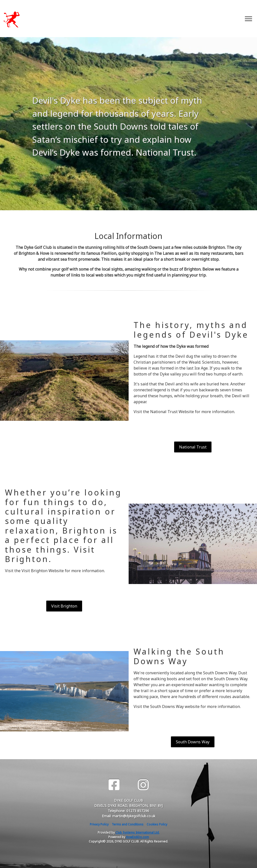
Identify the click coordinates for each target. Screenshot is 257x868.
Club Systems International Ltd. (138, 833)
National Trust (193, 447)
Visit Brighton (64, 606)
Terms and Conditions (128, 824)
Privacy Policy (99, 824)
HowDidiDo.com (137, 837)
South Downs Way (193, 742)
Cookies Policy (157, 824)
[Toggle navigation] (248, 19)
